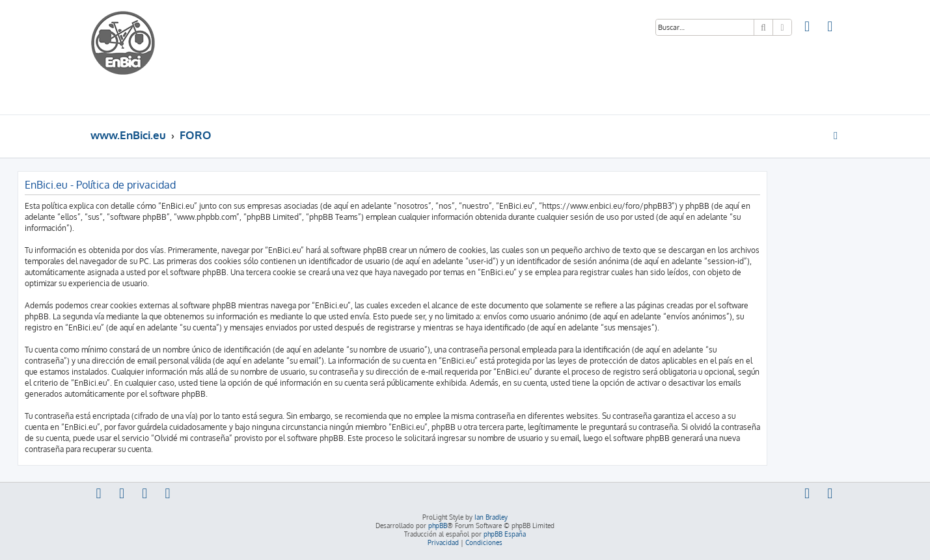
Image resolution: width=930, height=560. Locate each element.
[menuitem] (808, 28)
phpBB (438, 526)
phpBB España (505, 534)
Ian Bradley (491, 517)
